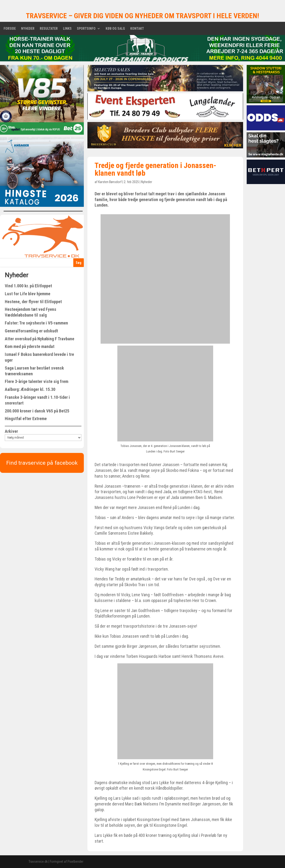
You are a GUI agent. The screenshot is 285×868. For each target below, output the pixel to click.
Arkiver (11, 431)
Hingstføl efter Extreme (26, 419)
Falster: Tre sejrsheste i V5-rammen (36, 323)
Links (67, 29)
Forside (10, 29)
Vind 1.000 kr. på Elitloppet (28, 286)
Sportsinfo (86, 29)
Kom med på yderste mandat (30, 346)
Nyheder (28, 29)
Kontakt (137, 29)
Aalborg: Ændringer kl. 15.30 (30, 389)
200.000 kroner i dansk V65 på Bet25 (37, 411)
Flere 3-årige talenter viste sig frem (37, 381)
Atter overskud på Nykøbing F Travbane (40, 339)
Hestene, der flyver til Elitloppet (33, 302)
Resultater (49, 29)
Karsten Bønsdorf (110, 182)
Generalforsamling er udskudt (31, 331)
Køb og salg (115, 29)
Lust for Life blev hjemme (28, 294)
